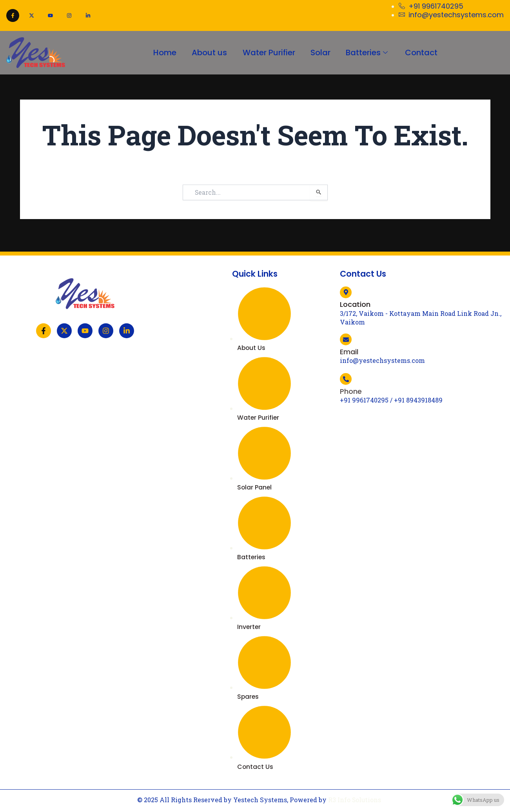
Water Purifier (269, 53)
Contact (422, 53)
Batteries (368, 53)
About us (209, 53)
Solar (320, 53)
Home (164, 53)
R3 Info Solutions (355, 800)
